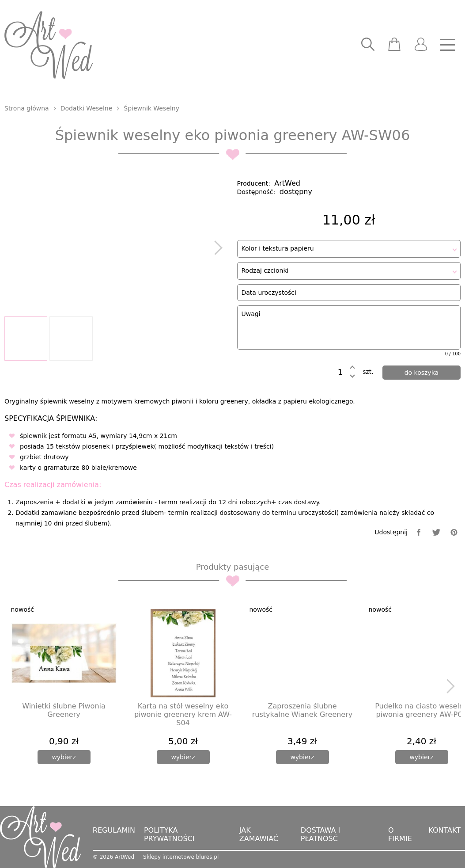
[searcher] (368, 45)
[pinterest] (454, 532)
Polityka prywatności (169, 834)
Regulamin (114, 830)
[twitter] (436, 532)
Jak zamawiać (259, 834)
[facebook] (419, 532)
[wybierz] (64, 757)
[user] (421, 45)
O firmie (400, 834)
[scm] (394, 45)
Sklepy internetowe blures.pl (181, 857)
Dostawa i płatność (320, 834)
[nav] (447, 45)
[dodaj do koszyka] (422, 373)
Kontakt (444, 830)
